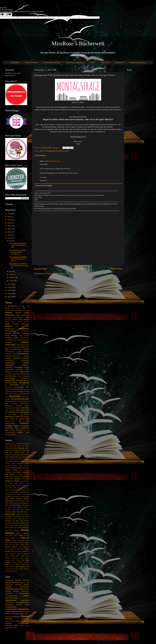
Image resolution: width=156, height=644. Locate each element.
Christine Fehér (17, 466)
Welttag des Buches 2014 (19, 419)
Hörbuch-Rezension (11, 598)
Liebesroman (23, 609)
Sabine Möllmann (10, 549)
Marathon (26, 374)
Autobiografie (9, 580)
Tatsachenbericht (10, 621)
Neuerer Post (41, 269)
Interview (26, 349)
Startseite (79, 269)
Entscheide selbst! (12, 338)
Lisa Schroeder (24, 521)
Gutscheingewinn (21, 345)
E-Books (27, 336)
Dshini (20, 336)
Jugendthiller (25, 600)
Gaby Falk (9, 488)
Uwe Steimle (20, 567)
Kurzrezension (23, 354)
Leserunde (9, 367)
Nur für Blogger (19, 391)
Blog (21, 320)
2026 (10, 214)
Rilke (7, 545)
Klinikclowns (9, 354)
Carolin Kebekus (17, 463)
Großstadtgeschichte (11, 596)
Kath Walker (25, 510)
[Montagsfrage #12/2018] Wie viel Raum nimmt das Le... (19, 266)
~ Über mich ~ (105, 62)
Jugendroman (11, 600)
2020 (10, 232)
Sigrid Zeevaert (10, 556)
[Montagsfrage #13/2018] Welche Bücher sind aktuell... (18, 259)
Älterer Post (116, 269)
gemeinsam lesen (12, 428)
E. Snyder (19, 474)
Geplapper (8, 342)
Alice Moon (17, 446)
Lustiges (8, 612)
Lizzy (14, 374)
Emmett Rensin (24, 481)
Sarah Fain (20, 549)
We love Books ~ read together (17, 414)
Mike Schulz (14, 527)
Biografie (8, 582)
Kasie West (16, 510)
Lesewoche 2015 (22, 370)
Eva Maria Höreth (11, 483)
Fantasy (8, 591)
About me (26, 310)
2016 (10, 287)
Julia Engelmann (24, 503)
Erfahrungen (9, 589)
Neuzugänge (19, 387)
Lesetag (26, 367)
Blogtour (9, 326)
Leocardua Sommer (11, 519)
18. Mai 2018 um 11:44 (52, 161)
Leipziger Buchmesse (13, 358)
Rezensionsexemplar (20, 399)
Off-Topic (26, 391)
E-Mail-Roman (24, 587)
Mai (11, 241)
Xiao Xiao (15, 569)
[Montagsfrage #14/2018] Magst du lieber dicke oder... (18, 245)
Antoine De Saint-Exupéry (13, 455)
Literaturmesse (24, 372)
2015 (10, 290)
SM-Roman (9, 619)
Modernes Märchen (17, 612)
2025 (10, 217)
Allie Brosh (26, 446)
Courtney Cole (10, 472)
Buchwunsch (25, 331)
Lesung (8, 372)
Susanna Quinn (10, 560)
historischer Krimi (11, 628)
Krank (14, 354)
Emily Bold (25, 479)
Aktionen (9, 312)
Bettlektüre (15, 320)
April (11, 271)
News (27, 387)
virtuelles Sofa (23, 432)
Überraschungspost (11, 435)
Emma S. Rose (12, 481)
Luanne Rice (15, 523)
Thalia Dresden (21, 410)
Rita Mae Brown (14, 545)
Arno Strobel (25, 455)
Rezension (15, 396)
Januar (12, 281)
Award (27, 317)
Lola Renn (8, 523)
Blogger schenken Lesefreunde (17, 324)
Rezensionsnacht (11, 401)
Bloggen (26, 320)
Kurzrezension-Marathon (12, 356)
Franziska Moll (24, 483)
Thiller (17, 621)
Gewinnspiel (10, 345)
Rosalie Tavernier (11, 547)
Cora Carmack (24, 470)
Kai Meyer (8, 507)
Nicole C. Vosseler (22, 533)
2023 (10, 223)
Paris (7, 394)
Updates (17, 412)
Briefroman (16, 582)
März (11, 274)
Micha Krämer (19, 525)
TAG (7, 410)
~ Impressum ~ (119, 62)
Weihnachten (10, 417)
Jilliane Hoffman (16, 499)
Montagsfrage (10, 380)
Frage (19, 340)
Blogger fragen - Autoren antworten (17, 322)
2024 (10, 220)
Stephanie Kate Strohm (21, 558)
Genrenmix (9, 593)
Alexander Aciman (11, 444)
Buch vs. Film (22, 326)
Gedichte (16, 591)
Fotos (15, 340)
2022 (10, 226)
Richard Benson (24, 543)
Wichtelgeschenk (10, 421)
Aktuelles (18, 313)
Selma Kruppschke (16, 551)
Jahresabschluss (10, 351)
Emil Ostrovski (15, 479)
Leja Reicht (16, 516)
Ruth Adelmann (24, 547)
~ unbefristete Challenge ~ (52, 62)
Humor (26, 596)
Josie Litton (16, 503)
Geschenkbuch (24, 593)
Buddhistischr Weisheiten (13, 585)
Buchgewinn (24, 328)
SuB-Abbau (25, 408)
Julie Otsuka (17, 505)
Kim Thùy (19, 514)
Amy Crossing (19, 448)
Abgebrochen (19, 310)
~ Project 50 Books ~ (31, 62)
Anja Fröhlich (14, 450)
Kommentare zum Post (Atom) (53, 274)
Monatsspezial (25, 378)
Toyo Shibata (16, 564)
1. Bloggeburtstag (11, 306)
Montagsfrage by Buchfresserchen (57, 151)
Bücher (42, 151)
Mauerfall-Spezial (11, 376)
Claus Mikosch (25, 468)
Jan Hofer (16, 497)
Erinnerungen (19, 589)
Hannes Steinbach (10, 492)
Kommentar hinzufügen (44, 186)
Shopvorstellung (24, 403)
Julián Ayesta (25, 505)
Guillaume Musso (16, 490)
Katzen (27, 351)
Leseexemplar (25, 360)
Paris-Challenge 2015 (16, 394)
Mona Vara (9, 530)
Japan (19, 351)
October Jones (15, 538)
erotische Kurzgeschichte (17, 623)
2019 (10, 235)
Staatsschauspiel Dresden (13, 408)
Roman (25, 616)
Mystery (27, 612)
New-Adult (15, 614)
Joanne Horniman (15, 501)
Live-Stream (9, 374)
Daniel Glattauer (23, 472)
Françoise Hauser (10, 486)
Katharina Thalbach (11, 512)
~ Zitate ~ (93, 62)
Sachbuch (25, 619)
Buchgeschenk (10, 329)
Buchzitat (8, 333)
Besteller (18, 580)
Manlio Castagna (24, 523)
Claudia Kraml (16, 468)
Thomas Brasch (17, 562)
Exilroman (26, 589)
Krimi (27, 605)
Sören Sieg (20, 560)
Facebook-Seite (24, 338)
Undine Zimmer (10, 567)
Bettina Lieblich (10, 459)
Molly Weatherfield (24, 527)
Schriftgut (14, 403)
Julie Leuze (9, 505)
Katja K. (27, 512)
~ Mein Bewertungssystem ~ (75, 62)
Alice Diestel (9, 446)
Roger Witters (25, 545)
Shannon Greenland (23, 554)
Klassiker (19, 605)
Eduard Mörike (9, 477)
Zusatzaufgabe (24, 426)
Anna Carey (22, 450)
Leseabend (25, 358)
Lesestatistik (18, 367)
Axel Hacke (19, 457)
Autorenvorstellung (18, 317)
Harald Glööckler (21, 492)
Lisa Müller (16, 521)
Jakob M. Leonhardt (23, 494)
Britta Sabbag (13, 461)
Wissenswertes (10, 423)
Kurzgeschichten (11, 607)
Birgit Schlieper (20, 459)
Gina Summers (18, 488)
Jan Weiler (22, 497)
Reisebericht (16, 617)
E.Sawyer (26, 474)
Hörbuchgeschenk (16, 349)
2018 (10, 238)
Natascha (17, 530)
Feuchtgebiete (9, 340)
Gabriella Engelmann (23, 486)
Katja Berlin (20, 512)
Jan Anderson (9, 497)
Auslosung (10, 315)
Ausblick (26, 313)
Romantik (19, 401)
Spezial (27, 406)
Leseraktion (25, 365)
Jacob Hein (13, 494)
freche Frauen (24, 626)
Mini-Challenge (10, 378)
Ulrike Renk (25, 564)
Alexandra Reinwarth (23, 444)
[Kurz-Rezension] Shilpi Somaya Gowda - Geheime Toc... (17, 252)
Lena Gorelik (25, 516)
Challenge (25, 333)
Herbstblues (17, 347)
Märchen (8, 614)
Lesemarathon (10, 363)
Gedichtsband (25, 591)
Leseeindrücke (9, 360)
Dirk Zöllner (10, 474)
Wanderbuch (24, 412)
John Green (9, 503)
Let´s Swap (15, 372)
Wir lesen (24, 421)
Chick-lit (26, 585)
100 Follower (16, 308)
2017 (10, 284)
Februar (12, 277)
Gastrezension (25, 340)
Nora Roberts (19, 536)
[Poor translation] (8, 14)
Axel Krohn (26, 457)
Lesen (26, 363)
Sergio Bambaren (10, 554)
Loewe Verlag (19, 374)
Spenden (19, 406)
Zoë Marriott (13, 571)
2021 (10, 229)
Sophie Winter (20, 556)
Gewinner (25, 342)
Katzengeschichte (23, 603)
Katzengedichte (9, 603)
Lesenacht (10, 365)
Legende (26, 356)
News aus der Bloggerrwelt (14, 389)
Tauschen (12, 410)
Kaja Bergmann (18, 507)
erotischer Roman (12, 626)
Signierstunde (9, 406)
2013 (10, 297)
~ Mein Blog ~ (15, 62)
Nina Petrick (9, 536)
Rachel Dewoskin (14, 543)
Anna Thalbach (14, 453)
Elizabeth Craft (18, 477)
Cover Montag (11, 336)
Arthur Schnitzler (10, 457)
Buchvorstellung (11, 331)
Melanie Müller (10, 525)
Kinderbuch (9, 605)
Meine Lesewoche (23, 376)
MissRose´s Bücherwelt (78, 43)
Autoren (18, 315)
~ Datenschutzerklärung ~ (137, 62)
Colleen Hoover (11, 470)
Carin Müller (21, 461)
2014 (10, 294)
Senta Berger (25, 551)
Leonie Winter (22, 519)
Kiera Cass (10, 514)
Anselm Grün (25, 453)
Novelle (22, 614)
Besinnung (8, 320)
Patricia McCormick (18, 540)
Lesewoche (9, 369)
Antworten (43, 181)
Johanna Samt (25, 501)
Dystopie (8, 587)
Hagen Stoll (25, 490)
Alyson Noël (9, 448)
